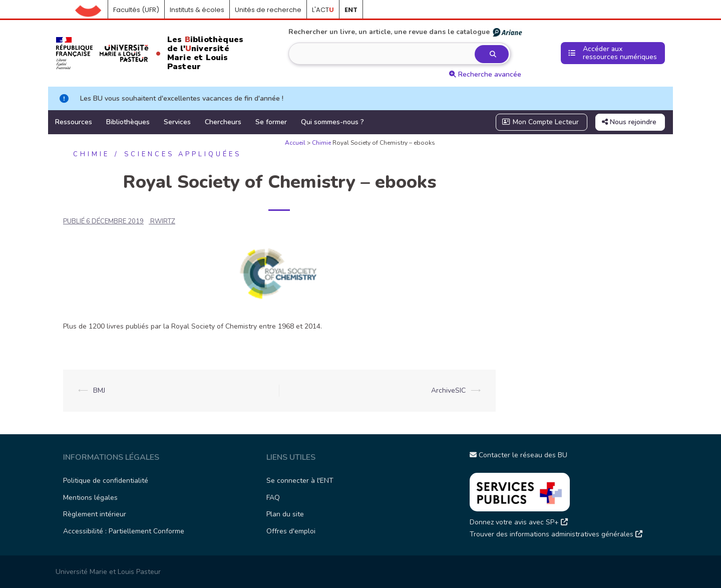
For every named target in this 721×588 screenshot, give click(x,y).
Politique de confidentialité (106, 481)
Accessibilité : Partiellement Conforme (124, 531)
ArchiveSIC (448, 390)
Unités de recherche (268, 10)
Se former (271, 122)
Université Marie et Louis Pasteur (108, 572)
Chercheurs (223, 122)
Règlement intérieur (95, 514)
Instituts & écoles (197, 10)
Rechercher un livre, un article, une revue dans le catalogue (406, 32)
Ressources (74, 122)
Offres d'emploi (291, 531)
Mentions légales (90, 498)
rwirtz (163, 221)
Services (177, 122)
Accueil (92, 10)
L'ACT (323, 10)
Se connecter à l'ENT (300, 481)
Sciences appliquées (183, 154)
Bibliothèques (128, 122)
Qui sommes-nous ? (332, 122)
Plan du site (285, 514)
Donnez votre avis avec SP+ (519, 522)
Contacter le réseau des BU (518, 455)
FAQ (273, 498)
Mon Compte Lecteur (541, 122)
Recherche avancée (485, 74)
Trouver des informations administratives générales (556, 534)
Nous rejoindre (629, 122)
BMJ (99, 390)
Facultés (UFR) (136, 10)
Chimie (321, 143)
